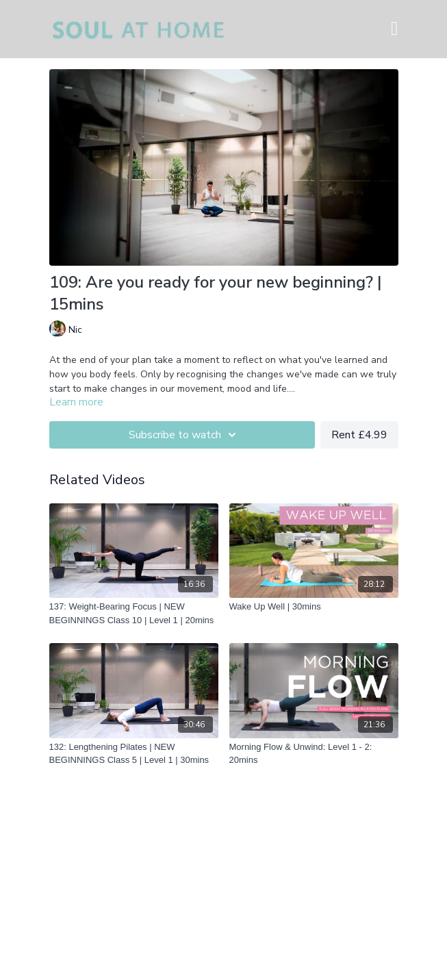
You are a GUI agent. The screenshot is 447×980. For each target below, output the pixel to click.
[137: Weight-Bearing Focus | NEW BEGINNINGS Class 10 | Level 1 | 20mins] (134, 613)
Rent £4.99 (359, 435)
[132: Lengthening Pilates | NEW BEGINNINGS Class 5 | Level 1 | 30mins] (134, 754)
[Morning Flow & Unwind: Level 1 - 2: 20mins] (314, 754)
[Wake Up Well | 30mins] (314, 607)
